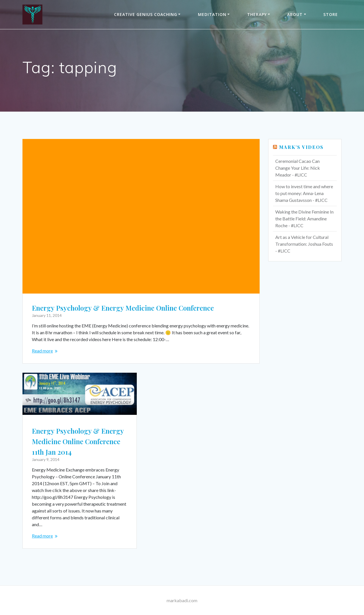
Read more (42, 351)
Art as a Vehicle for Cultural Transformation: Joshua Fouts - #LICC (304, 244)
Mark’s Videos (301, 147)
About (295, 14)
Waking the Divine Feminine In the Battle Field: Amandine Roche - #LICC (304, 219)
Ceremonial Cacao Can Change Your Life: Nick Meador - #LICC (298, 168)
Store (331, 14)
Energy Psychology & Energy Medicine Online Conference (123, 308)
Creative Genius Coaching (146, 14)
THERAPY (257, 14)
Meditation (212, 14)
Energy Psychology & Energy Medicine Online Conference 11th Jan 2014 (78, 441)
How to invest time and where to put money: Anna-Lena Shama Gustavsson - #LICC (304, 193)
